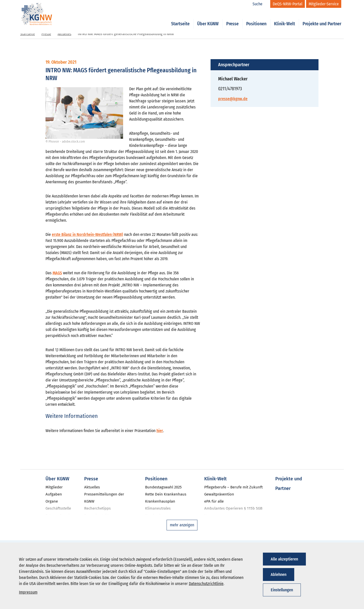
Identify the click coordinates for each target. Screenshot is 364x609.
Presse (232, 18)
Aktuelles (64, 34)
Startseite (180, 18)
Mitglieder (54, 487)
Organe (52, 501)
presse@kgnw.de (233, 99)
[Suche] (260, 4)
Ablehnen (279, 574)
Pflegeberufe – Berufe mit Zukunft (233, 487)
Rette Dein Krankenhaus (166, 494)
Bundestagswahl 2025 (163, 487)
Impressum (28, 592)
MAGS (57, 273)
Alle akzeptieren (284, 559)
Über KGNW (208, 18)
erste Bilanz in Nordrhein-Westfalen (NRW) (87, 234)
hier (160, 431)
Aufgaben (54, 494)
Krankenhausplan (160, 501)
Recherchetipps (97, 508)
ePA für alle (214, 501)
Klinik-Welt (285, 18)
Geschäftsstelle (58, 508)
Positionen (256, 18)
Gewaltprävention (219, 494)
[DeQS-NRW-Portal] (288, 4)
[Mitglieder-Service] (324, 4)
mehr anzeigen (182, 525)
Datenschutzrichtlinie (206, 584)
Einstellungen (282, 590)
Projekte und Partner (322, 18)
